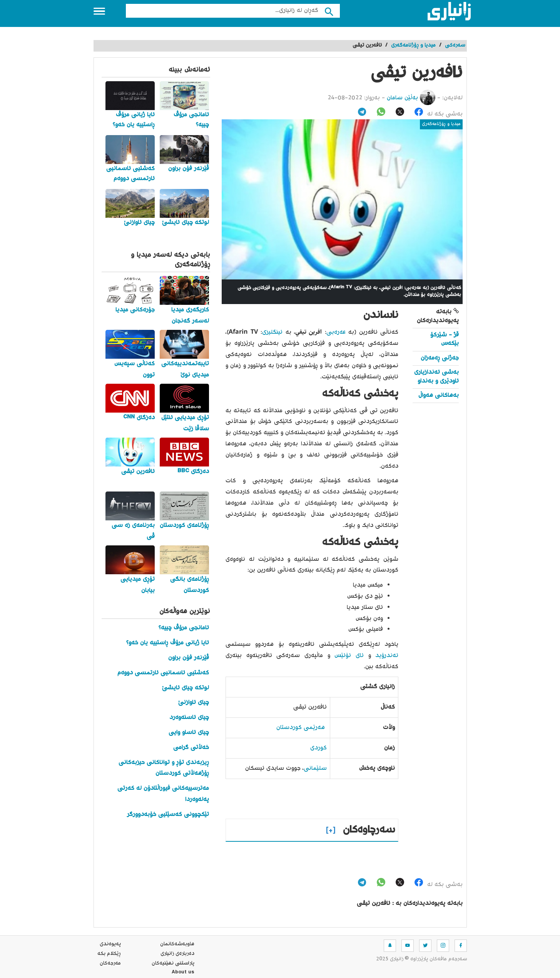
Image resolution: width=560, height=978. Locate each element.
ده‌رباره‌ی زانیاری (177, 954)
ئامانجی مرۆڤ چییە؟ (184, 628)
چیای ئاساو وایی (189, 733)
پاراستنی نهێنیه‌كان (173, 963)
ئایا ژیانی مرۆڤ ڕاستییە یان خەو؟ (168, 643)
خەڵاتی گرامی (191, 748)
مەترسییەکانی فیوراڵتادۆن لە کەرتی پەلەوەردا (163, 794)
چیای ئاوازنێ (194, 703)
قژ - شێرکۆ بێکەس (445, 339)
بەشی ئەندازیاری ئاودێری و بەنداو (436, 377)
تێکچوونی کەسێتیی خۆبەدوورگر (168, 815)
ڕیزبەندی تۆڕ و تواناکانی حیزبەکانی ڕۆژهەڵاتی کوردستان (164, 768)
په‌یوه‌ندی (110, 944)
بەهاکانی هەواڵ (439, 395)
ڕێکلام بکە (109, 954)
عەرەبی (336, 332)
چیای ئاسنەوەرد (189, 718)
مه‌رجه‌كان (110, 963)
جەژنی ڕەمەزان (440, 358)
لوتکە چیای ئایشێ (186, 688)
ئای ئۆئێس (349, 656)
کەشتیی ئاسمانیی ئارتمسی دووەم (163, 673)
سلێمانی (315, 768)
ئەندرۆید (387, 656)
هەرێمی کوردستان (301, 728)
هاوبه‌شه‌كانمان (177, 944)
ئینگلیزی (272, 332)
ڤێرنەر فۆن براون (189, 658)
